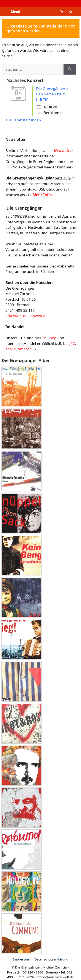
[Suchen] (70, 69)
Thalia (11, 349)
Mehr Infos (43, 195)
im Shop (49, 338)
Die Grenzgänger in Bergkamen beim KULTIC (53, 94)
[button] (71, 12)
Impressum (21, 959)
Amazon (25, 349)
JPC (72, 343)
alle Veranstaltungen (23, 120)
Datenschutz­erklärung (51, 959)
